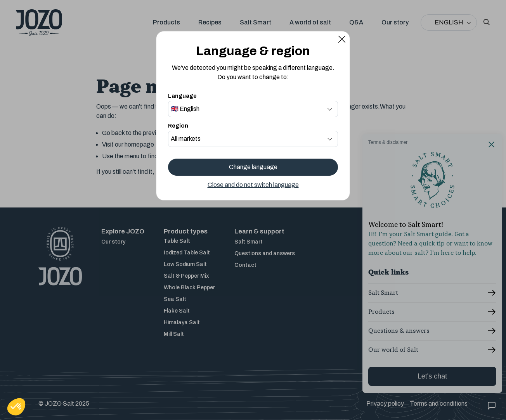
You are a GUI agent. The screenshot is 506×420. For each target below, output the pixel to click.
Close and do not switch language (253, 185)
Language (182, 96)
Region (178, 126)
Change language (253, 167)
